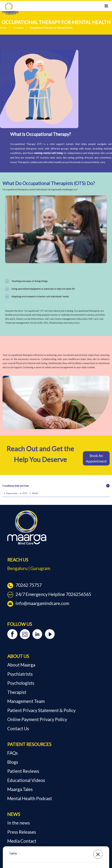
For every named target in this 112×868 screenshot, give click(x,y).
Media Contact (22, 841)
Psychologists (21, 683)
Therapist (17, 692)
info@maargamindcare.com (38, 603)
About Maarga (21, 665)
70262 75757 (24, 585)
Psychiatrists (20, 674)
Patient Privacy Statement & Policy (41, 710)
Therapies (18, 28)
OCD (25, 493)
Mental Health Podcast (30, 798)
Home (3, 28)
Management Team (26, 701)
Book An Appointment (96, 458)
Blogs (13, 762)
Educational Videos (26, 780)
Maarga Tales (20, 789)
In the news (19, 823)
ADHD (35, 493)
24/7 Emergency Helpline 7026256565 (49, 594)
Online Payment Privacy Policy (37, 719)
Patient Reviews (23, 771)
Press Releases (22, 832)
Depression (12, 493)
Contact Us (18, 728)
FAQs (13, 753)
